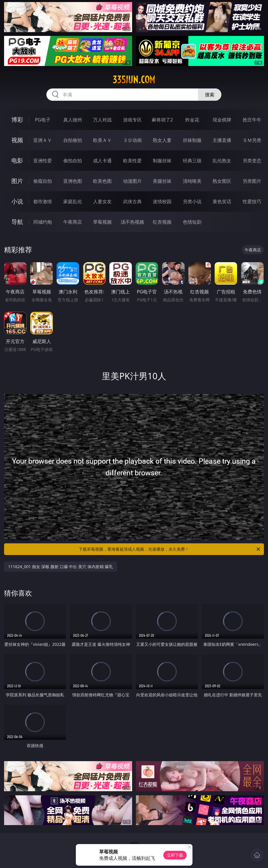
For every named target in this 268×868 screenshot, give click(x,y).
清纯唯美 (192, 181)
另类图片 (252, 181)
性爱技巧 (252, 201)
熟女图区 (222, 181)
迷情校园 (162, 201)
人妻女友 (102, 201)
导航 (17, 222)
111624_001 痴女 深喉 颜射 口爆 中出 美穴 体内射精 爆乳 (61, 567)
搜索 (210, 95)
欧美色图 (102, 181)
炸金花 (192, 120)
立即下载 (175, 855)
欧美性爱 (132, 161)
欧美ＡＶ (102, 140)
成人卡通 (102, 161)
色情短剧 (192, 222)
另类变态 (252, 161)
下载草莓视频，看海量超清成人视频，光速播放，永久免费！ (170, 549)
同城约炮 (43, 222)
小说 (17, 201)
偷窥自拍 (43, 181)
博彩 (17, 120)
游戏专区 (132, 120)
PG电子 (43, 120)
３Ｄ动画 (132, 140)
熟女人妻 (162, 140)
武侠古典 (132, 201)
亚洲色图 (73, 181)
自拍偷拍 (73, 140)
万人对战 (102, 120)
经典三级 (192, 161)
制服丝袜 (162, 161)
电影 (17, 160)
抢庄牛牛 (252, 120)
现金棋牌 (222, 120)
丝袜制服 (192, 140)
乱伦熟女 (222, 161)
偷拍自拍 (73, 161)
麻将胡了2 (162, 120)
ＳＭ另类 (252, 140)
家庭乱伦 (73, 201)
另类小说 (192, 201)
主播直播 (222, 140)
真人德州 (73, 120)
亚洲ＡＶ (43, 140)
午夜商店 (73, 222)
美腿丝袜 (162, 181)
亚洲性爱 (43, 161)
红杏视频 (162, 222)
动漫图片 (132, 181)
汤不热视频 (132, 222)
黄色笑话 (222, 201)
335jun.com (134, 80)
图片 (17, 181)
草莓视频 (102, 222)
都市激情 (43, 201)
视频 (17, 140)
